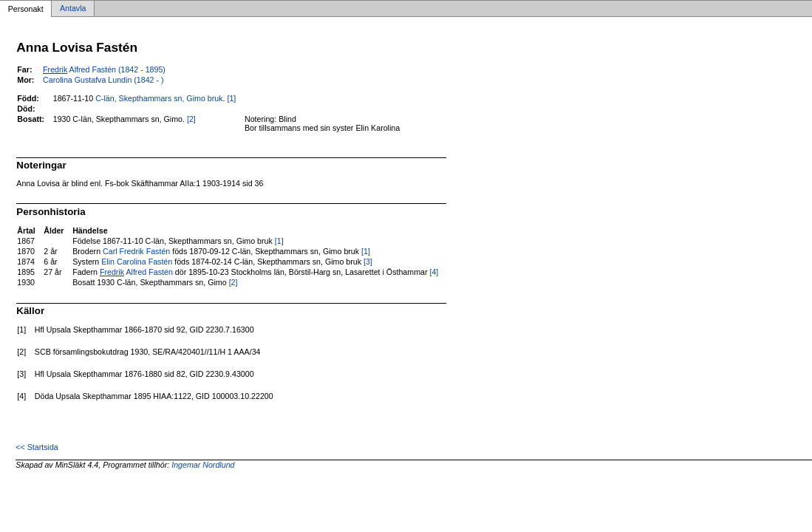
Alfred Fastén (136, 272)
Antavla (73, 9)
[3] (368, 262)
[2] (191, 119)
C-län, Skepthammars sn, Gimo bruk (159, 98)
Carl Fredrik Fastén (136, 251)
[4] (434, 272)
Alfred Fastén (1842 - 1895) (104, 69)
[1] (231, 98)
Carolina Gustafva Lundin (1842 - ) (103, 80)
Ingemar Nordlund (203, 465)
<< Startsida (37, 447)
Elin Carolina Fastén (137, 262)
